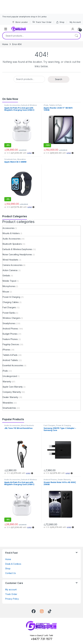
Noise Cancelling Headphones (17, 254)
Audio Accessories (12, 105)
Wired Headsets (10, 260)
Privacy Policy (12, 599)
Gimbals (6, 275)
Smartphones (9, 323)
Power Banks (9, 313)
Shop (60, 22)
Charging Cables (11, 302)
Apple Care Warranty (13, 387)
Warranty (7, 381)
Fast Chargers (9, 307)
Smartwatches (10, 159)
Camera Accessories (12, 265)
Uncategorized (10, 376)
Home (5, 44)
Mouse (6, 292)
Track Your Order (42, 22)
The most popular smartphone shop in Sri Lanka (24, 17)
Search (76, 36)
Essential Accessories (13, 365)
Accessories (8, 228)
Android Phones (10, 329)
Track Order (11, 594)
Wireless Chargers (11, 318)
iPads (46, 105)
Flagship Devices (11, 344)
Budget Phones (10, 334)
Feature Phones (10, 339)
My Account (75, 22)
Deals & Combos (13, 564)
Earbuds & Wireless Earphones (17, 249)
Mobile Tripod (9, 281)
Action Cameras (10, 270)
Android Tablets (10, 360)
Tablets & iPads (55, 105)
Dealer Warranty (10, 397)
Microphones (9, 286)
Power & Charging (11, 297)
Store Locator (20, 22)
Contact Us (11, 573)
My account (11, 590)
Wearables (21, 159)
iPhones (6, 350)
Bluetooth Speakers (12, 244)
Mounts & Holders (11, 233)
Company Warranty (12, 392)
